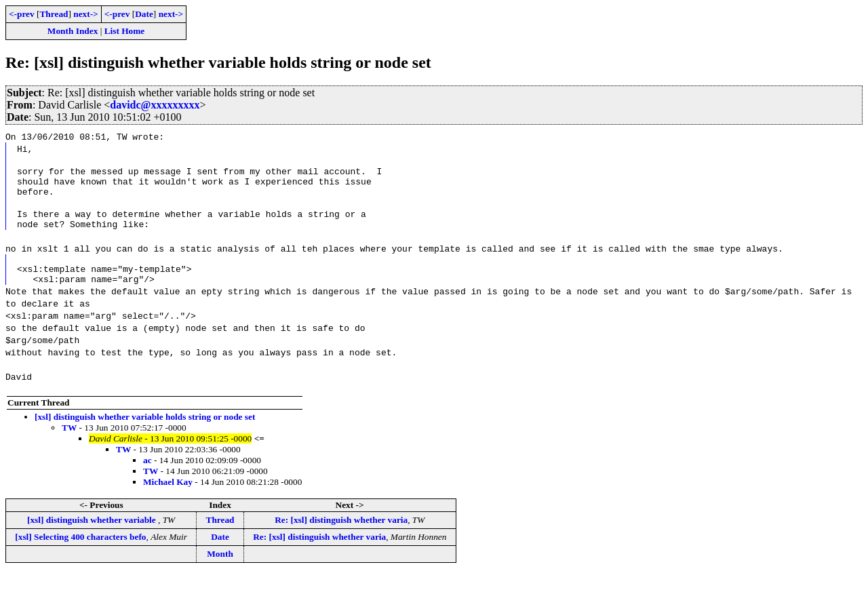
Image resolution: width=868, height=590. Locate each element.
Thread (54, 14)
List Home (125, 31)
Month (220, 570)
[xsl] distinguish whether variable (93, 536)
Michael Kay (168, 498)
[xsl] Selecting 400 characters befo (80, 553)
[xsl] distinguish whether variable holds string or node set (145, 433)
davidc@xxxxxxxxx (155, 105)
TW (69, 444)
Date (144, 14)
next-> (85, 14)
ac (147, 476)
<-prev (22, 14)
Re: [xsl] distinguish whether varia (341, 536)
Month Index (73, 31)
